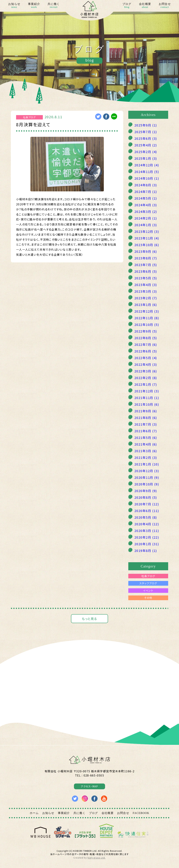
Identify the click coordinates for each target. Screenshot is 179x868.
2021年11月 (147, 398)
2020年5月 (146, 517)
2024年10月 (147, 178)
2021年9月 (146, 411)
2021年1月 (147, 464)
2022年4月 (146, 364)
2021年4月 (146, 444)
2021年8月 (146, 418)
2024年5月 (146, 198)
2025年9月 (146, 125)
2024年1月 (146, 225)
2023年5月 (146, 278)
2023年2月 (146, 298)
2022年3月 (146, 371)
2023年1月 (146, 305)
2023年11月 (147, 238)
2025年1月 (146, 158)
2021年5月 (146, 437)
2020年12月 (147, 471)
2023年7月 (146, 265)
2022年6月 (146, 351)
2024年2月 (146, 218)
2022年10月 (147, 324)
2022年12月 (147, 311)
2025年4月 (146, 145)
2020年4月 (147, 524)
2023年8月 (146, 258)
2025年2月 (146, 152)
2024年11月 (147, 172)
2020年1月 (147, 544)
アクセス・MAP (89, 786)
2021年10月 (147, 404)
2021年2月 (146, 457)
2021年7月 (146, 424)
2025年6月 (146, 138)
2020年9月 (146, 491)
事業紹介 (34, 6)
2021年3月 (146, 451)
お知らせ (14, 6)
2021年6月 (146, 431)
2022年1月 (146, 384)
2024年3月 (146, 211)
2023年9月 (146, 251)
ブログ (127, 6)
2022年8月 (146, 338)
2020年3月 (147, 531)
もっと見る (89, 619)
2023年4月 (146, 285)
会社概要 (145, 6)
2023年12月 (147, 231)
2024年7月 (146, 192)
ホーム (34, 813)
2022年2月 (146, 378)
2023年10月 (147, 245)
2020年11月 (147, 477)
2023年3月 (146, 291)
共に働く (54, 6)
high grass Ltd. (96, 858)
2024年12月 (147, 165)
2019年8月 (146, 551)
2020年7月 (147, 504)
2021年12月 (147, 391)
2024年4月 (146, 205)
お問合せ (165, 6)
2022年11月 (147, 318)
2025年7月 (146, 132)
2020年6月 (147, 511)
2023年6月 (146, 271)
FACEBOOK (141, 813)
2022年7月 (146, 344)
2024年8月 (146, 185)
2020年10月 (147, 484)
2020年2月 (147, 537)
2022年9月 (146, 331)
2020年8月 (146, 497)
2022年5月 (146, 358)
